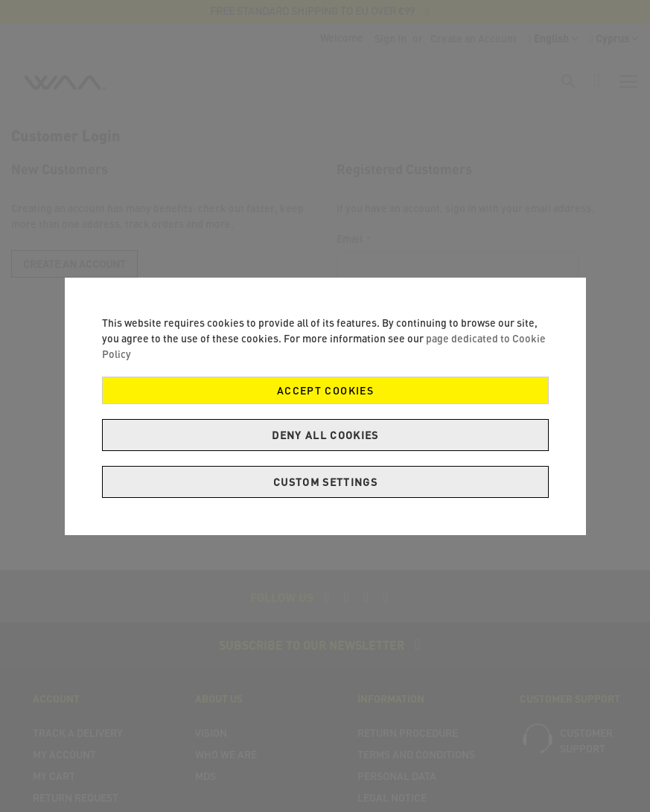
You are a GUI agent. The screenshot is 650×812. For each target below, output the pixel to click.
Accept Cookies (325, 390)
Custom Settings (325, 482)
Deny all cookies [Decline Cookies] (325, 435)
